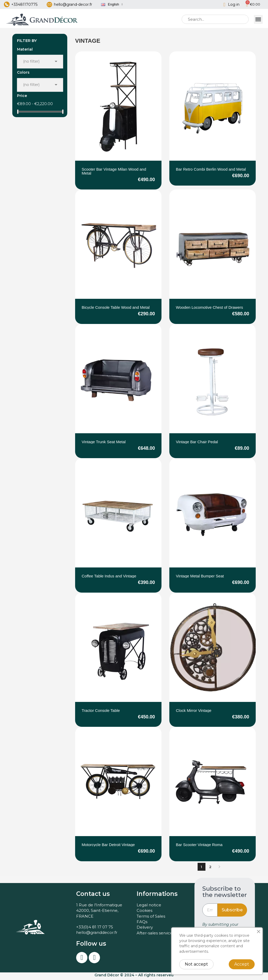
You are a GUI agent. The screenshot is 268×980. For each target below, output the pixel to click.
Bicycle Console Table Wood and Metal (116, 310)
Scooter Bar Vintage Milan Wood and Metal (114, 174)
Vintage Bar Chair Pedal (197, 444)
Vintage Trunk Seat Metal (104, 444)
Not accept (196, 964)
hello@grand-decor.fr (73, 6)
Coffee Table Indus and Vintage (109, 578)
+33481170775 (24, 6)
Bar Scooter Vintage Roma (199, 847)
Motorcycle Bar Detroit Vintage (108, 847)
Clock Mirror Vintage (194, 713)
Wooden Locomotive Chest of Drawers (210, 310)
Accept (242, 964)
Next (219, 869)
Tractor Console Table (101, 713)
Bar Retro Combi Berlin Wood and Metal (211, 172)
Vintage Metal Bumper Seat (200, 578)
